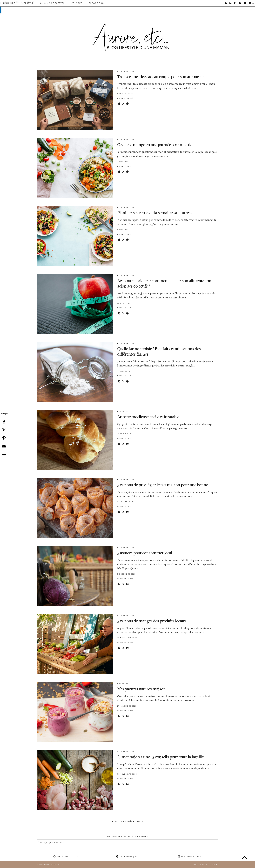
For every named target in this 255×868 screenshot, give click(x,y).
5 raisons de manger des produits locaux (152, 621)
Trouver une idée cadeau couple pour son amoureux (161, 77)
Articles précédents (128, 821)
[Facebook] (240, 3)
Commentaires (125, 98)
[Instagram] (231, 3)
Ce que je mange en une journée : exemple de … (156, 145)
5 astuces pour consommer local (145, 553)
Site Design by (206, 864)
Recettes (123, 411)
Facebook (127, 857)
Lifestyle (28, 3)
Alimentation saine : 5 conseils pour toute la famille (160, 757)
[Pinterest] (235, 3)
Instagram (66, 857)
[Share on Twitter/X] (123, 104)
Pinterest (189, 857)
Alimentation (126, 71)
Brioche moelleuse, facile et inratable (148, 417)
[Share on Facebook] (119, 104)
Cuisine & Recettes (52, 3)
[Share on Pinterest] (127, 104)
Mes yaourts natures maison (141, 689)
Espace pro (96, 3)
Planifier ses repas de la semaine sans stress (155, 213)
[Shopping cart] (251, 3)
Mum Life (9, 3)
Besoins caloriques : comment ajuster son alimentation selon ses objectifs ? (164, 283)
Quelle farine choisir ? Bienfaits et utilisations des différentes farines (159, 352)
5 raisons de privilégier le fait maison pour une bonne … (164, 485)
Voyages (77, 3)
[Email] (245, 3)
